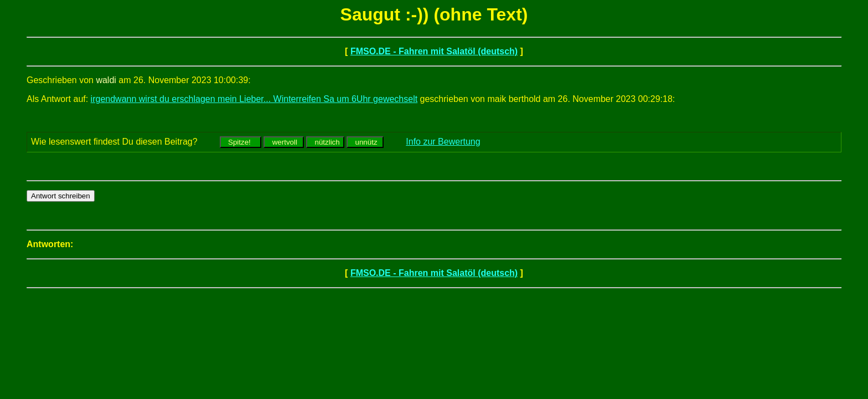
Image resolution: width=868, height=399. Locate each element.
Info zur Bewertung (443, 142)
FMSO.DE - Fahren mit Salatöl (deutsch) (434, 51)
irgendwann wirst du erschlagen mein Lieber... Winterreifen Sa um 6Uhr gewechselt (254, 99)
